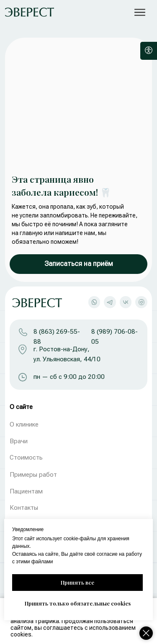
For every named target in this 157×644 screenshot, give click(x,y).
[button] (140, 12)
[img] (30, 12)
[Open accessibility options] (149, 51)
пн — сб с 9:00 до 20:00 (69, 377)
